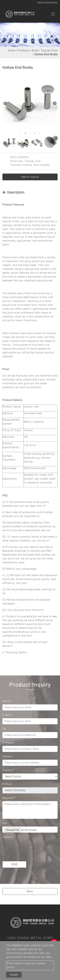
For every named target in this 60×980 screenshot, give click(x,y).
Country (8, 770)
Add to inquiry (30, 177)
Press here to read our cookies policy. (26, 965)
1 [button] (20, 133)
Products (23, 51)
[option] (30, 103)
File (5, 823)
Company (8, 743)
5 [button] (40, 133)
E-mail (8, 715)
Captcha (8, 837)
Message (9, 798)
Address (8, 756)
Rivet (35, 51)
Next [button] (54, 103)
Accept (14, 975)
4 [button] (35, 133)
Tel (4, 729)
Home (12, 51)
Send (14, 864)
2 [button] (25, 133)
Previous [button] (5, 103)
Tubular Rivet (49, 51)
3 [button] (30, 133)
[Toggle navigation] (53, 14)
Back (30, 891)
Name (7, 701)
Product (7, 784)
